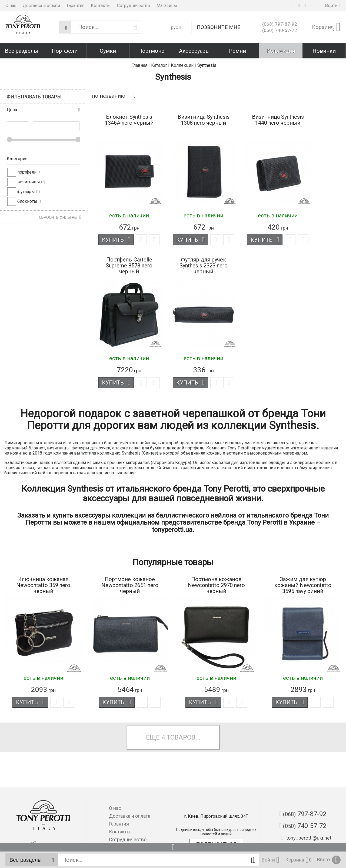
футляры (26, 192)
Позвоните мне (219, 27)
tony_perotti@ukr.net (306, 837)
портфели (27, 172)
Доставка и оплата (41, 6)
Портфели (65, 51)
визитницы (29, 182)
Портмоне (151, 51)
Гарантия (76, 6)
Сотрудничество (134, 6)
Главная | (141, 65)
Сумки (108, 51)
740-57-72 (280, 30)
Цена (12, 110)
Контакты (101, 6)
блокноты (27, 201)
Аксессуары (194, 51)
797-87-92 (280, 24)
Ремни (237, 51)
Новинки (324, 51)
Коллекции (281, 51)
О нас (11, 6)
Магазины (167, 6)
